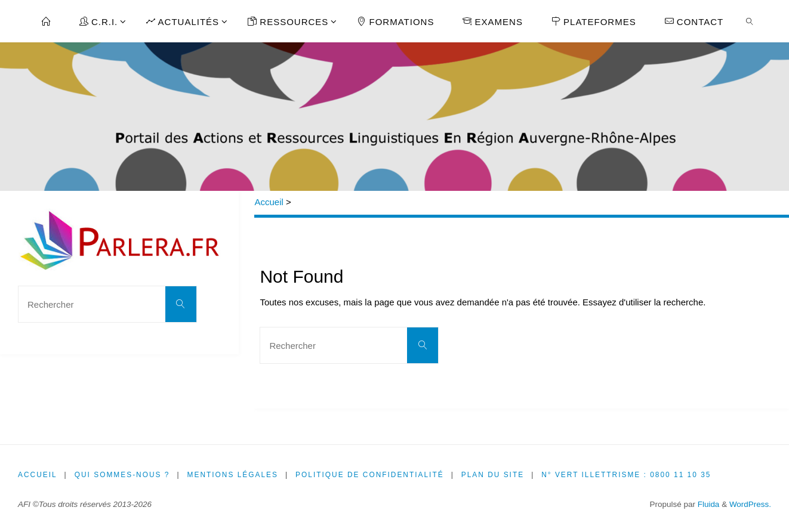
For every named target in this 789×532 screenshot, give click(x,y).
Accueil (269, 202)
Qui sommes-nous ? (123, 475)
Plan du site (495, 475)
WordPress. (750, 504)
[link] (750, 21)
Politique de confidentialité (371, 475)
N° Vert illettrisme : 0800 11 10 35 (630, 475)
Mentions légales (234, 475)
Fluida (708, 504)
